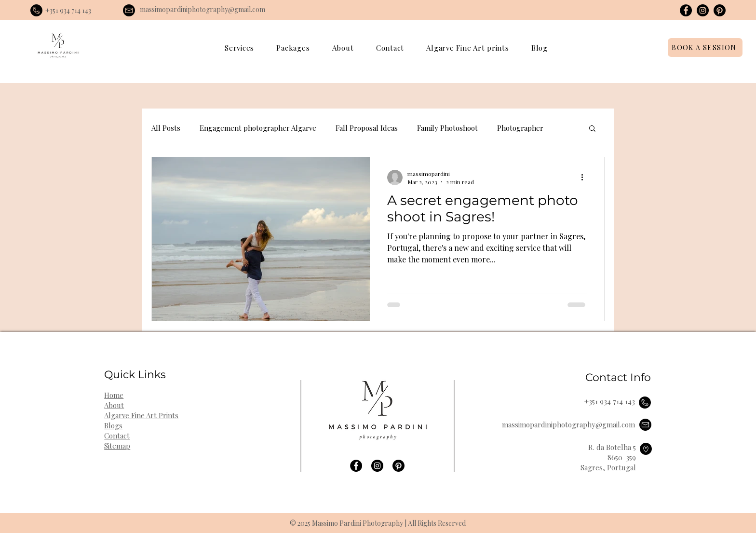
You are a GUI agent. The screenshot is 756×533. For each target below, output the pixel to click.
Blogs (113, 425)
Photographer (520, 128)
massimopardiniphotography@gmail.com (202, 9)
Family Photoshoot (447, 128)
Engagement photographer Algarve (258, 128)
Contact (117, 436)
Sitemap (117, 446)
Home (114, 395)
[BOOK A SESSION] (705, 48)
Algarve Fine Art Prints (141, 415)
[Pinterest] (720, 10)
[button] (239, 48)
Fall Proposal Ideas (367, 128)
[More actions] (585, 178)
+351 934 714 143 (68, 10)
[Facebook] (686, 10)
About (114, 405)
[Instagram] (703, 10)
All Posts (166, 128)
